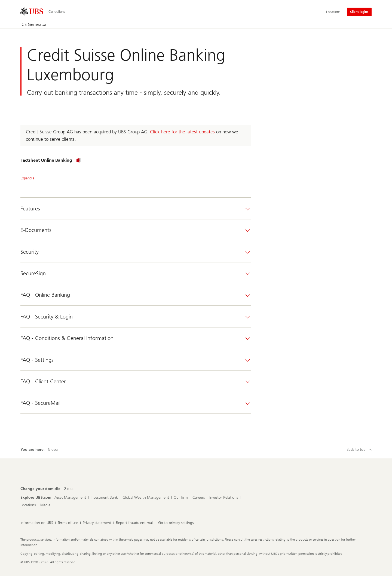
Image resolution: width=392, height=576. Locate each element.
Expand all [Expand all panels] (28, 178)
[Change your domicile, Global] (69, 489)
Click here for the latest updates (182, 132)
